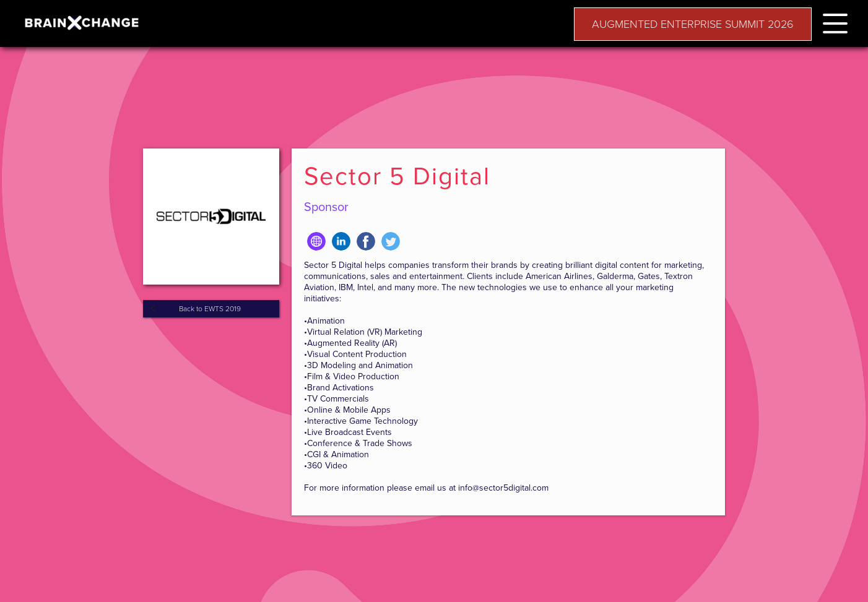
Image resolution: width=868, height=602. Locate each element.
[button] (835, 21)
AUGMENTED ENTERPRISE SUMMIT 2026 (693, 24)
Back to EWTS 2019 (210, 309)
